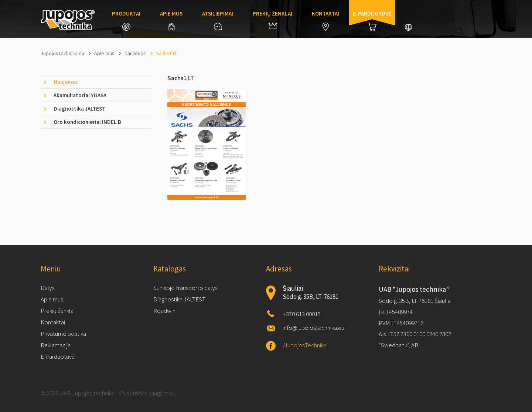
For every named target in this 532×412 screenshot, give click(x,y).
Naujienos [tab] (66, 82)
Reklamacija (56, 345)
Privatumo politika (63, 334)
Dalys (47, 288)
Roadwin (164, 311)
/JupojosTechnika (305, 345)
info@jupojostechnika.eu (313, 328)
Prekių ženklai (272, 20)
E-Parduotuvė (58, 357)
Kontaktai (325, 20)
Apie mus (171, 20)
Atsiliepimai (218, 20)
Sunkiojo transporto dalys (185, 288)
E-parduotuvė (372, 20)
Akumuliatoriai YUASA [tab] (80, 95)
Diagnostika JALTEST (179, 299)
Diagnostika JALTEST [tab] (79, 109)
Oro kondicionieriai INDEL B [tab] (87, 122)
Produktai (126, 20)
